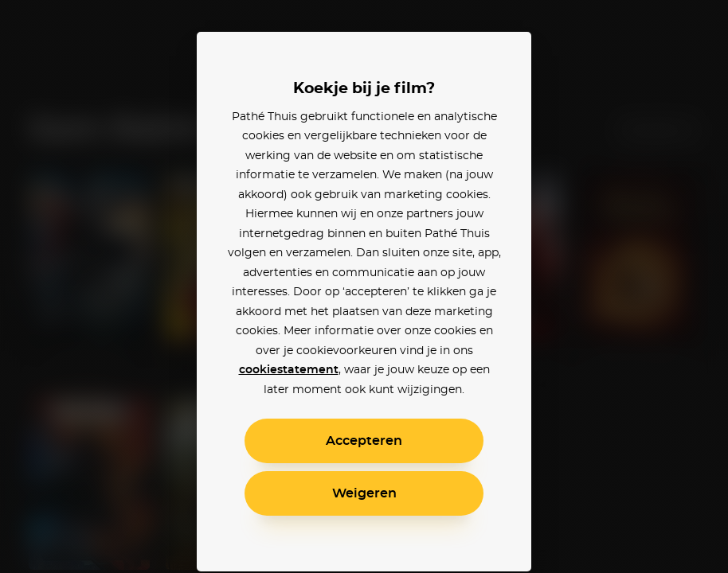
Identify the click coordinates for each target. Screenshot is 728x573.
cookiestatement (289, 370)
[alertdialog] (364, 286)
